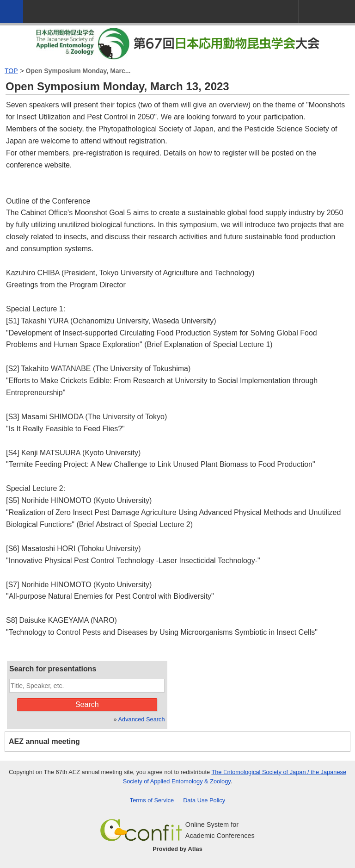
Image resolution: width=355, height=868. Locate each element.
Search (87, 704)
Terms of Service (152, 800)
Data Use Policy (204, 800)
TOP (11, 71)
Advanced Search (142, 719)
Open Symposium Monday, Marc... (78, 71)
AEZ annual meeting (44, 741)
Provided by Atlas (177, 849)
